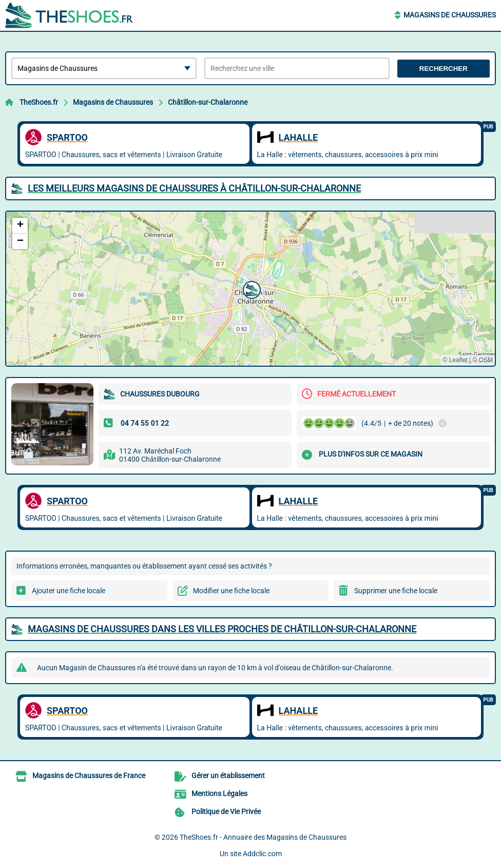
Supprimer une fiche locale (396, 591)
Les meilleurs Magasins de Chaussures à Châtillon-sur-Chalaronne (194, 188)
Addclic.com (262, 854)
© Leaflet (455, 360)
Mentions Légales (219, 794)
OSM (486, 360)
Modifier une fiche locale (231, 591)
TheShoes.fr (39, 102)
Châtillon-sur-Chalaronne (208, 102)
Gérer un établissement (228, 776)
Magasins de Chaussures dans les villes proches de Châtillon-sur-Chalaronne (222, 629)
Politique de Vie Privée (226, 812)
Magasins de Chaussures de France (89, 776)
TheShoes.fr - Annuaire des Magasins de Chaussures (263, 837)
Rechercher (444, 69)
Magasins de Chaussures (450, 15)
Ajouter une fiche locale (69, 591)
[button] (250, 289)
